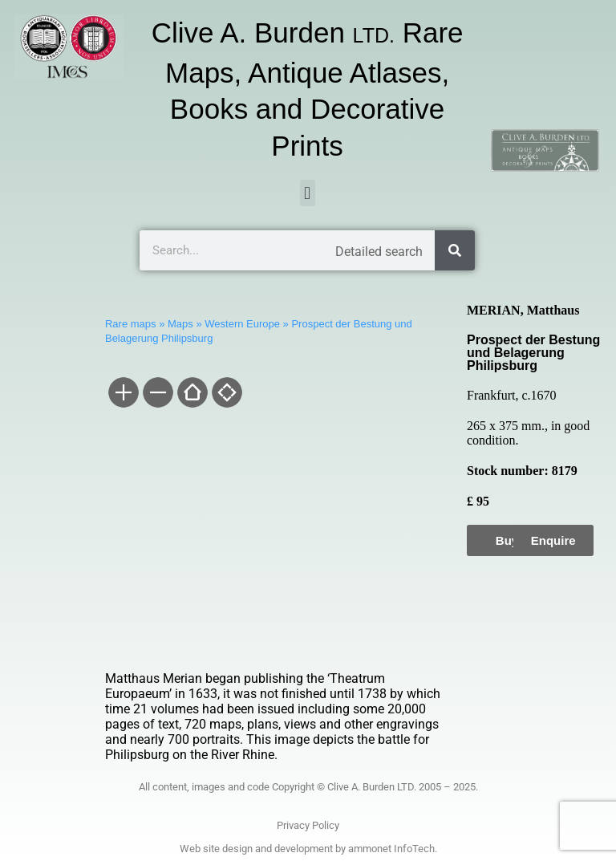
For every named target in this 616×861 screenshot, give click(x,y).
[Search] (455, 250)
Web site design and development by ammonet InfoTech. (308, 849)
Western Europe (242, 324)
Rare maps (131, 324)
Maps (180, 324)
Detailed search (379, 252)
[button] (308, 193)
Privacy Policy (308, 825)
